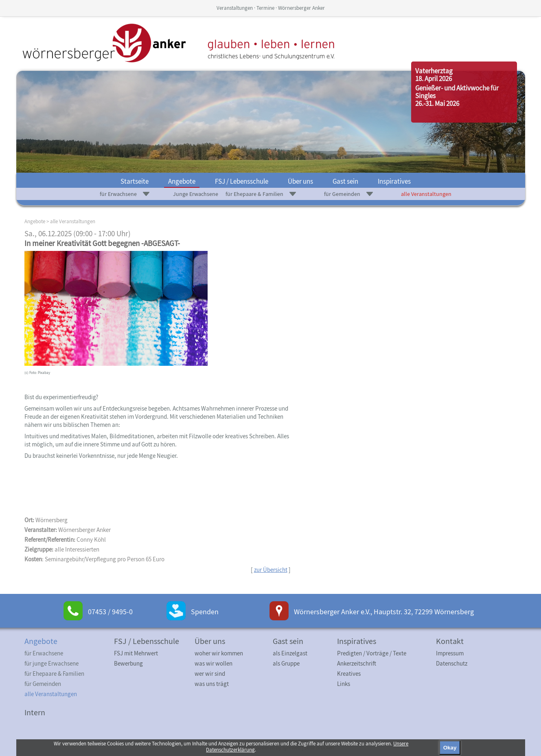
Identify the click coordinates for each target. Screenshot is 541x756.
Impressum (450, 653)
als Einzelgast (290, 653)
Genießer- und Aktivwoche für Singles (457, 92)
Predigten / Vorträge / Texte (372, 653)
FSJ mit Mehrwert (136, 653)
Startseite (135, 181)
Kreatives (349, 674)
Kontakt (450, 641)
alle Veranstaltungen (426, 194)
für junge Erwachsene (51, 663)
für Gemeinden (342, 194)
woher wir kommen (219, 653)
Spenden (205, 612)
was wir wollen (214, 663)
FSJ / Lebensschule (242, 181)
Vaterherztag (434, 71)
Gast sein (345, 181)
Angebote (182, 181)
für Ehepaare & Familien (254, 194)
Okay (450, 748)
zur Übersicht (271, 570)
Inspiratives (394, 181)
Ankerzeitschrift (357, 663)
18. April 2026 (434, 79)
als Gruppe (286, 663)
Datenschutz (452, 663)
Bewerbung (128, 663)
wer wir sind (210, 674)
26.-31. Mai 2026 (437, 103)
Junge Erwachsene (196, 194)
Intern (35, 712)
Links (344, 684)
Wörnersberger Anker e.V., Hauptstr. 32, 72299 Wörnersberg (384, 612)
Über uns (300, 181)
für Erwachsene (118, 194)
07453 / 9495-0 (110, 612)
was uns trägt (212, 684)
